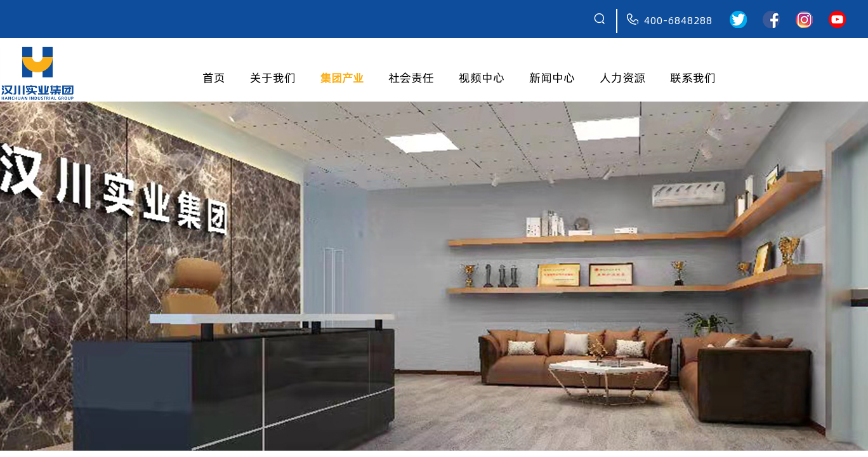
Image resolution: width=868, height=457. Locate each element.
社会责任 (411, 78)
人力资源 (622, 78)
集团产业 (342, 78)
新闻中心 (552, 78)
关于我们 (273, 78)
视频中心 (482, 78)
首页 (214, 78)
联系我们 (693, 78)
